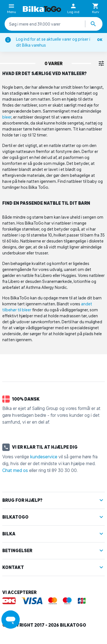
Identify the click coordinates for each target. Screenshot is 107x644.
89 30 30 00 (64, 470)
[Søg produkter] (94, 24)
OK (100, 40)
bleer (7, 117)
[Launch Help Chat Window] (11, 620)
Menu (12, 9)
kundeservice (44, 457)
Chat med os (15, 470)
